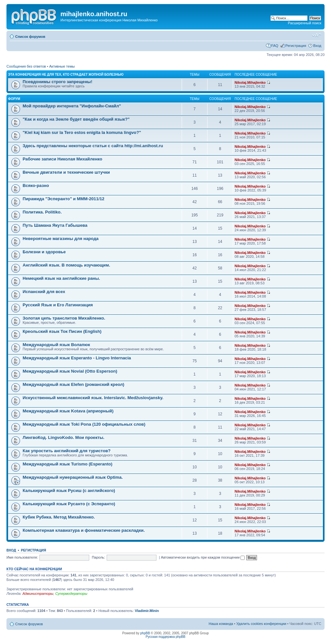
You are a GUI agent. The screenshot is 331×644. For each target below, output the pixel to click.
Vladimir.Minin (147, 611)
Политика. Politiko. (42, 212)
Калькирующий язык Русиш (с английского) (69, 491)
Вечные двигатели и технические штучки (66, 172)
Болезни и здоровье (44, 252)
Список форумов (30, 37)
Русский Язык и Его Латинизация (58, 305)
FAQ (275, 46)
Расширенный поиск (304, 23)
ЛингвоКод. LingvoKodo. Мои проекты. (64, 437)
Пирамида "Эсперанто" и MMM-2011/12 (64, 199)
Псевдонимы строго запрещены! (58, 82)
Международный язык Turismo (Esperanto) (68, 464)
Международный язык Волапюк (56, 345)
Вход (317, 46)
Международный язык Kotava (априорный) (68, 411)
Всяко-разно (36, 186)
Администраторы (38, 594)
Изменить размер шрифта (317, 35)
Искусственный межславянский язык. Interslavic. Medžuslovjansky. (93, 398)
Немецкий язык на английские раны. (61, 278)
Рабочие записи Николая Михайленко (62, 159)
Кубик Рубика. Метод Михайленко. (59, 517)
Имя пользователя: (22, 557)
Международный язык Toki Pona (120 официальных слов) (84, 424)
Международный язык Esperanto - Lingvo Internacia (77, 358)
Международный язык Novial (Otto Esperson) (70, 371)
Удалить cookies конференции (261, 624)
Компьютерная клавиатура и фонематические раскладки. (84, 530)
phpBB (145, 633)
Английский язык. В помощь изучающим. (66, 265)
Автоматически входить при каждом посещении (203, 557)
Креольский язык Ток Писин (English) (62, 331)
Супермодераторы (71, 594)
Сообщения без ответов (26, 66)
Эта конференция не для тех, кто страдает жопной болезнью (66, 75)
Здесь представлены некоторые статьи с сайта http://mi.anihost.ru (93, 146)
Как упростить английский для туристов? (67, 451)
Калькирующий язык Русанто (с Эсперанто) (69, 504)
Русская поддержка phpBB (165, 637)
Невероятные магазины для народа (61, 239)
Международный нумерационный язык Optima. (73, 477)
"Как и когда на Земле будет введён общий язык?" (76, 119)
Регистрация (296, 46)
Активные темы (62, 66)
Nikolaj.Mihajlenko (250, 82)
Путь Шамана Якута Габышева (55, 225)
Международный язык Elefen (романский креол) (74, 384)
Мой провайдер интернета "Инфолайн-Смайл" (72, 106)
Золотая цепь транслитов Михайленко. (64, 318)
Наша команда (221, 624)
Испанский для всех (44, 292)
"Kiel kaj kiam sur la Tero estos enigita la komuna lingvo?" (82, 132)
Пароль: (98, 557)
